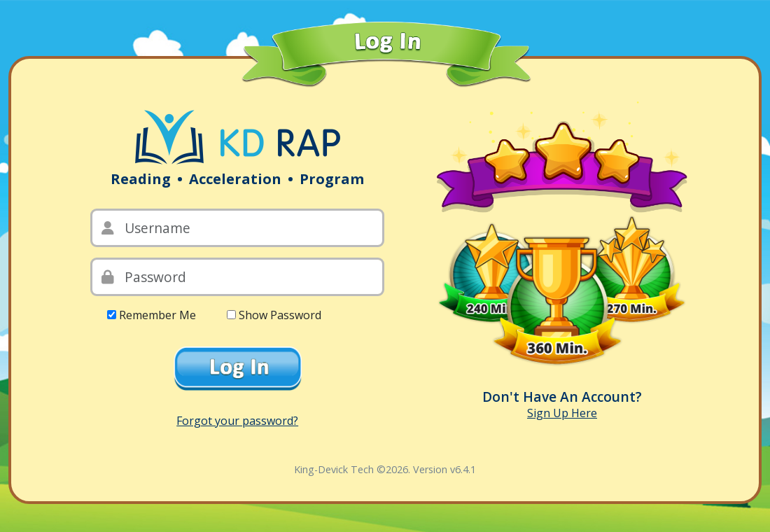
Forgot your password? (237, 421)
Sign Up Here (562, 413)
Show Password (280, 315)
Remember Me (157, 315)
